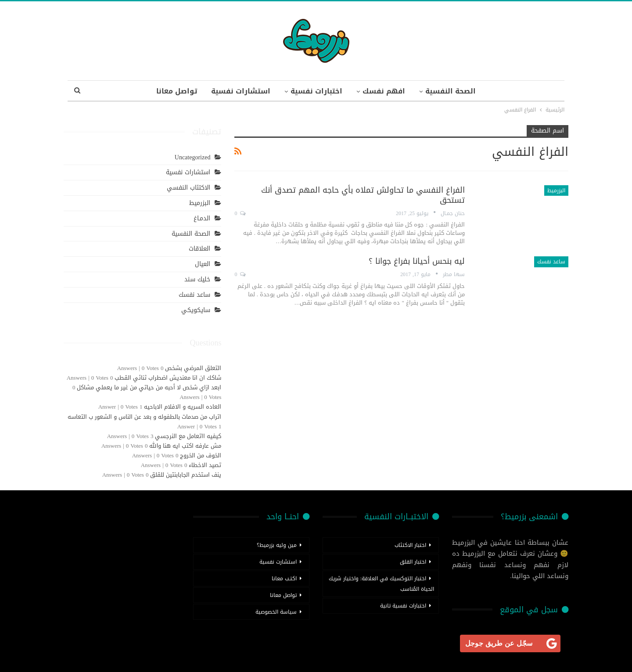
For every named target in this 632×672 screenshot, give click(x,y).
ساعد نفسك (551, 262)
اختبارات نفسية (316, 91)
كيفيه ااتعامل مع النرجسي (188, 436)
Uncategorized (193, 157)
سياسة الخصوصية (276, 612)
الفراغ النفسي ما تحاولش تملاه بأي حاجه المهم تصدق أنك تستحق (363, 195)
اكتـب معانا (284, 579)
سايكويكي (196, 310)
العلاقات (199, 249)
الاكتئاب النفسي (189, 188)
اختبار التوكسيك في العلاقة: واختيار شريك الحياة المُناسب (381, 584)
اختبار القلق (413, 562)
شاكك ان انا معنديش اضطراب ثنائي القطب (168, 378)
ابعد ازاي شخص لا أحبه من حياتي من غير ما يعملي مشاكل (149, 387)
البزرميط (556, 190)
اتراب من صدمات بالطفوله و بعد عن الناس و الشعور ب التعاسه (144, 417)
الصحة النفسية (454, 91)
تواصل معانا (173, 91)
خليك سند (197, 279)
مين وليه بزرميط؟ (277, 545)
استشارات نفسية (239, 91)
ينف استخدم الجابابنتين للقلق (186, 475)
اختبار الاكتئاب (410, 545)
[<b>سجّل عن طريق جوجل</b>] (510, 643)
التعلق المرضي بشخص (193, 368)
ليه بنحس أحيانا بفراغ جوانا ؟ (417, 261)
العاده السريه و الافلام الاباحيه (183, 407)
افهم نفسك (386, 91)
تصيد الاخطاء (205, 465)
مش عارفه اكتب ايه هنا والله (185, 446)
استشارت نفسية (278, 562)
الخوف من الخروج (201, 455)
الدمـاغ (202, 218)
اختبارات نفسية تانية (403, 606)
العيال (203, 264)
